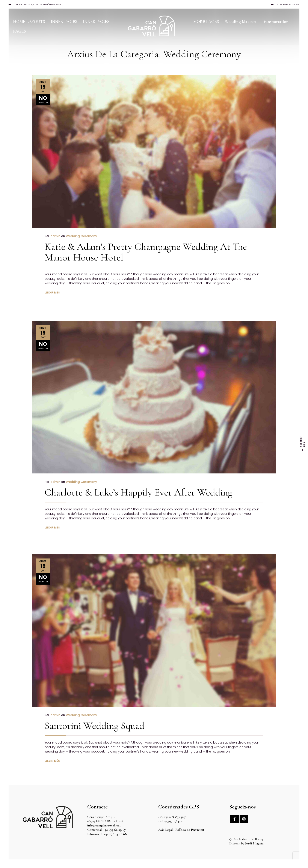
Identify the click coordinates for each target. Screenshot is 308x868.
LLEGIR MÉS (52, 293)
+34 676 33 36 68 (115, 834)
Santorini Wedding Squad (94, 715)
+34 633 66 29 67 (114, 830)
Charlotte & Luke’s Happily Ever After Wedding (138, 482)
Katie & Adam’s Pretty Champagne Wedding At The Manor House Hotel (146, 252)
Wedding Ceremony (81, 236)
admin (55, 236)
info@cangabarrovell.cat (104, 825)
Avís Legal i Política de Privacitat (181, 830)
